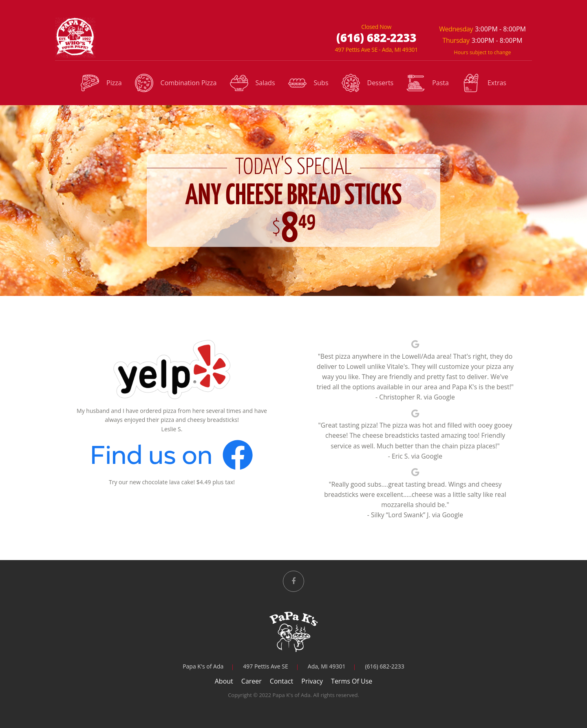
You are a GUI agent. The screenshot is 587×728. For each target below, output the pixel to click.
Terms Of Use (352, 681)
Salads (253, 84)
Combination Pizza (176, 84)
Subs (308, 84)
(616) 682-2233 (376, 38)
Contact (281, 681)
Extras (484, 84)
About (224, 681)
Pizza (101, 84)
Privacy (312, 681)
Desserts (368, 84)
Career (252, 681)
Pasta (428, 84)
